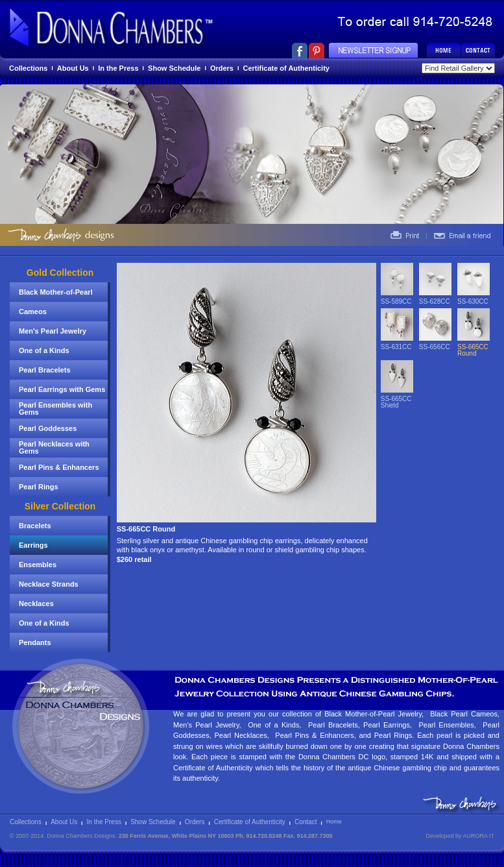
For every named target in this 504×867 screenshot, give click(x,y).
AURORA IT (478, 836)
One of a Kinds (44, 350)
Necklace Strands (49, 584)
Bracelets (35, 526)
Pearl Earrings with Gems (62, 389)
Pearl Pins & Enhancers (59, 467)
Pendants (35, 642)
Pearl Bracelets (45, 370)
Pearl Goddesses (48, 428)
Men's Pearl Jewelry (53, 331)
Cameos (33, 311)
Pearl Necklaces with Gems (54, 447)
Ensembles (38, 565)
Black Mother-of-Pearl (56, 292)
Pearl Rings (39, 487)
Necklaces (36, 604)
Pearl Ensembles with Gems (55, 409)
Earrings (33, 545)
